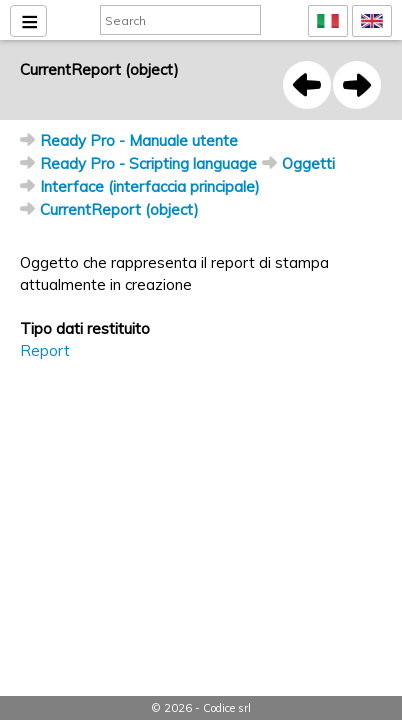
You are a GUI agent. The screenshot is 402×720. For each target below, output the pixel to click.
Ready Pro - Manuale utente (139, 140)
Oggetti (308, 163)
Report (45, 350)
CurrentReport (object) (119, 209)
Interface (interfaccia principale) (150, 186)
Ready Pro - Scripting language (148, 163)
